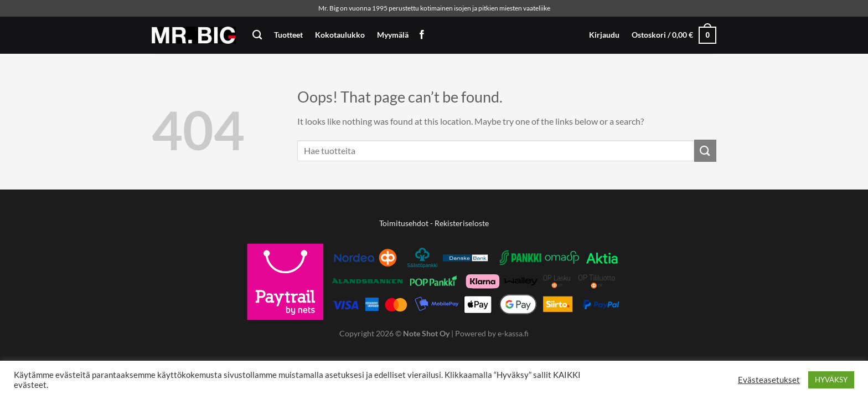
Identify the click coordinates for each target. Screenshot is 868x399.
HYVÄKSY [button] (831, 380)
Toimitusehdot (404, 223)
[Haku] (257, 35)
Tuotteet (288, 35)
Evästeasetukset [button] (769, 380)
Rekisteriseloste (462, 223)
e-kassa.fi (513, 333)
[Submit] (705, 150)
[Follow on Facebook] (422, 35)
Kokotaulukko (340, 35)
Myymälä (393, 35)
